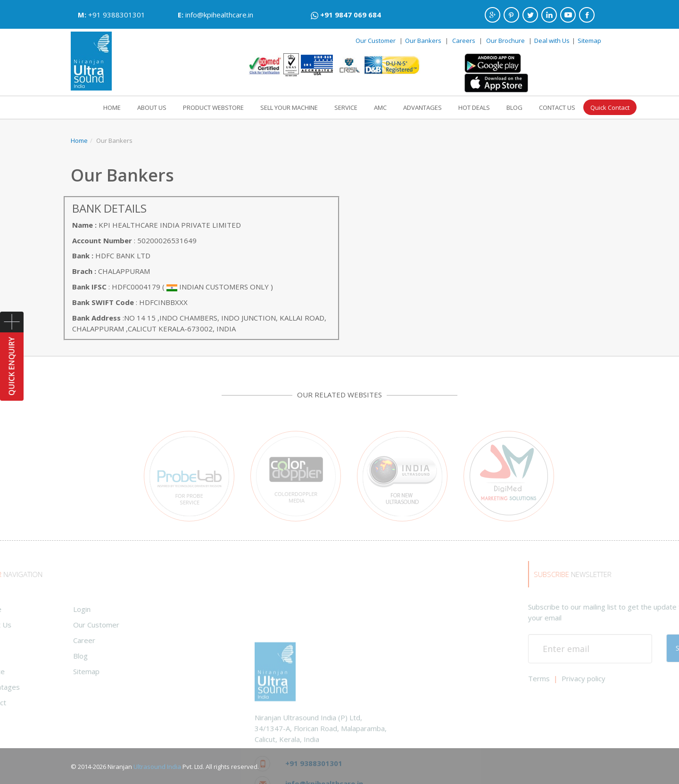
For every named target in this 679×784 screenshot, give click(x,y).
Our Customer (376, 41)
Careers (464, 41)
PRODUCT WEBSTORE (213, 105)
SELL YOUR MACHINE (289, 105)
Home (79, 138)
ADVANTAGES (422, 105)
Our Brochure (506, 41)
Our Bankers (423, 41)
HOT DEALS (474, 105)
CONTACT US (557, 105)
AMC (380, 105)
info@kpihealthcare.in (219, 15)
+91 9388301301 (117, 15)
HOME (112, 105)
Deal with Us (552, 41)
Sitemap (589, 41)
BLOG (514, 105)
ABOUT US (152, 105)
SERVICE (346, 105)
